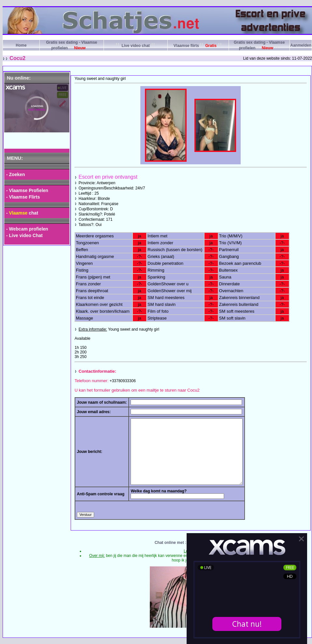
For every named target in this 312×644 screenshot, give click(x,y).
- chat (22, 213)
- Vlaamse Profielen (27, 190)
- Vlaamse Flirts (23, 197)
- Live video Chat (24, 235)
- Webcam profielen (27, 229)
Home (21, 45)
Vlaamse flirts (198, 46)
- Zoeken (16, 174)
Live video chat (136, 46)
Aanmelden (301, 45)
